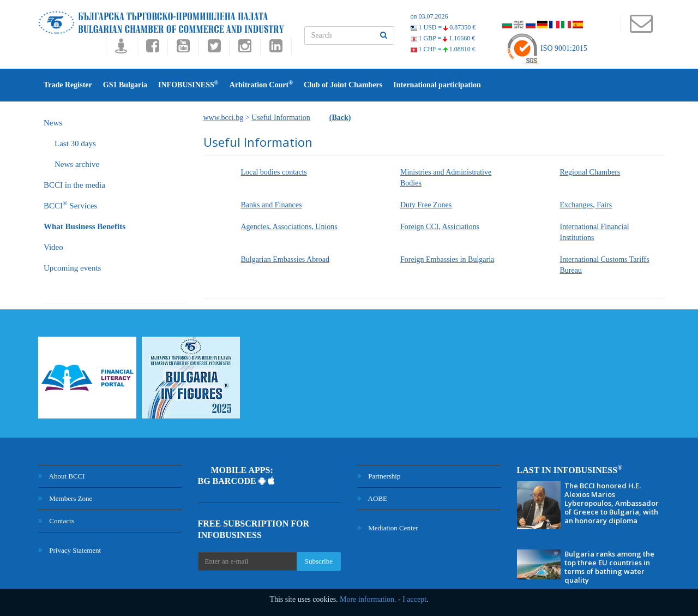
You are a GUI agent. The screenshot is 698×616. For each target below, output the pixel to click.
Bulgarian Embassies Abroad (285, 259)
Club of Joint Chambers (343, 85)
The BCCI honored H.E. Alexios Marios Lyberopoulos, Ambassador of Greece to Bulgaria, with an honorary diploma (612, 503)
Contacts (56, 521)
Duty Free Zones (426, 205)
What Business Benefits (85, 226)
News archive (77, 164)
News (53, 123)
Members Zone (65, 498)
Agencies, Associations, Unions (289, 227)
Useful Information (281, 118)
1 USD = (443, 27)
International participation (437, 85)
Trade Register (68, 85)
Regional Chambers (590, 172)
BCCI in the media (74, 185)
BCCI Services (70, 205)
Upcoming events (72, 268)
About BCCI (62, 476)
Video (53, 247)
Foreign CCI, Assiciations (440, 227)
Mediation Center (388, 528)
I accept (414, 599)
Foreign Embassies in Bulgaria (447, 259)
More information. (368, 599)
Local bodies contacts (274, 172)
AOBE (372, 498)
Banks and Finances (272, 205)
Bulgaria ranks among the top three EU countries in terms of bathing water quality (609, 567)
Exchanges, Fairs (586, 205)
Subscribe (319, 561)
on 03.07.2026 (429, 16)
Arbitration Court (261, 84)
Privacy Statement (70, 550)
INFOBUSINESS (188, 84)
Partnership (379, 476)
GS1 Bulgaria (125, 85)
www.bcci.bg (224, 118)
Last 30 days (75, 143)
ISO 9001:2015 (547, 48)
